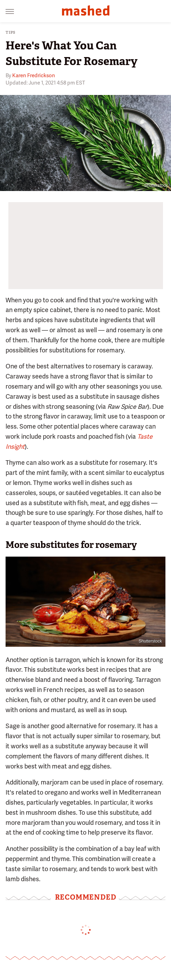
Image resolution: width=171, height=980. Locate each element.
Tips (11, 33)
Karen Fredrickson (34, 75)
